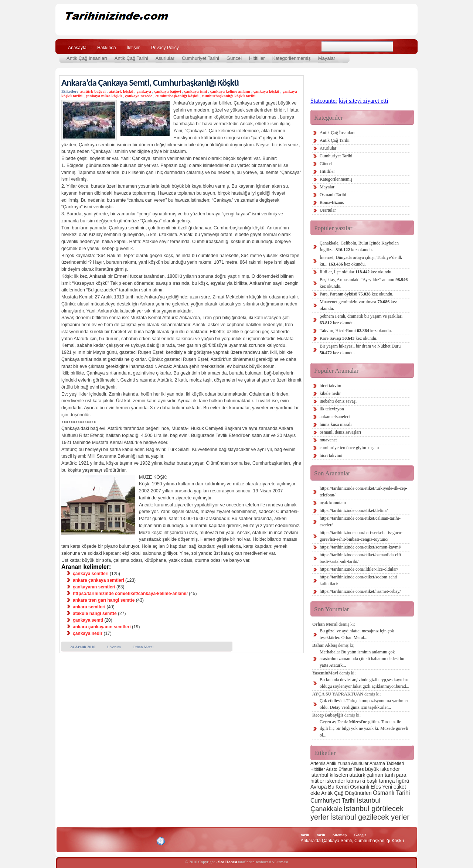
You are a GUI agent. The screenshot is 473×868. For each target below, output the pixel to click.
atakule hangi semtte (95, 614)
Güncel (234, 58)
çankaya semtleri (91, 574)
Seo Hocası (227, 862)
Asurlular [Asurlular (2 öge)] (360, 763)
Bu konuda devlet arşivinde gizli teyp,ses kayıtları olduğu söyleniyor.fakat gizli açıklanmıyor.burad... (365, 683)
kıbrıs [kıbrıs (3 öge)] (353, 781)
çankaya (144, 91)
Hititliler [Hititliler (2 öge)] (318, 769)
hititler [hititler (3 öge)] (317, 781)
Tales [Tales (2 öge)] (359, 769)
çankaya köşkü (266, 91)
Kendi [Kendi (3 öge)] (342, 787)
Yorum (114, 647)
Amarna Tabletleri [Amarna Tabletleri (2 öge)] (387, 763)
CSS (125, 841)
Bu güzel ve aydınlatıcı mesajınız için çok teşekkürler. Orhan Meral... (357, 634)
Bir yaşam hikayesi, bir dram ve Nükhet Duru (360, 349)
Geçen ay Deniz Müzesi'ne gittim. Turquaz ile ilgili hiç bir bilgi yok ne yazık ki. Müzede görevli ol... (364, 728)
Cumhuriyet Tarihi (200, 58)
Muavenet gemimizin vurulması (358, 305)
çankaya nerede (138, 96)
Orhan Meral (143, 647)
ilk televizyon (332, 409)
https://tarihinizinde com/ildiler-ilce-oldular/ (359, 569)
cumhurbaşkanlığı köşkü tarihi (229, 96)
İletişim (134, 48)
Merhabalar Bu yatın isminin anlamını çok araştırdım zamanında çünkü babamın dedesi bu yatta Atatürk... (362, 659)
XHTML (100, 840)
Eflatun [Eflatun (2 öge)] (345, 769)
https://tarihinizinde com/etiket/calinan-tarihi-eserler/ (360, 522)
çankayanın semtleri (94, 587)
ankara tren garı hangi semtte (104, 600)
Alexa (80, 841)
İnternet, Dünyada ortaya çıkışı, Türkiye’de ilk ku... (361, 261)
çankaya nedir (88, 633)
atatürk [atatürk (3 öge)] (358, 775)
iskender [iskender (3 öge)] (335, 781)
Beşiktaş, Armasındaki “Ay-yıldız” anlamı (364, 283)
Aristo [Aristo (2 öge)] (332, 769)
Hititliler (257, 58)
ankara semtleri (89, 607)
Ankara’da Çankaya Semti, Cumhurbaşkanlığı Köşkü (150, 83)
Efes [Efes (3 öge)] (376, 787)
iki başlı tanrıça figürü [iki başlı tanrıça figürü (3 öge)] (385, 781)
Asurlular (165, 58)
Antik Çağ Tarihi (131, 58)
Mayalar (327, 58)
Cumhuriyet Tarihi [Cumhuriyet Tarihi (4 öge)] (333, 801)
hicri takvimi (331, 455)
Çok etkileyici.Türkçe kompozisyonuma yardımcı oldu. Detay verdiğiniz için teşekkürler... (364, 704)
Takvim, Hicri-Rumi (356, 331)
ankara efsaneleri (335, 417)
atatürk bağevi (93, 91)
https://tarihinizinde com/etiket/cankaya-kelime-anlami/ (130, 594)
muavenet (328, 440)
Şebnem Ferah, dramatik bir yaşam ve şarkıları (361, 319)
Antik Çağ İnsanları (87, 58)
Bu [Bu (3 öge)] (331, 787)
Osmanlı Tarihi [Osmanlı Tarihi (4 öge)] (391, 793)
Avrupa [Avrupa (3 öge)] (319, 787)
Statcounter (324, 101)
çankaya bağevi (167, 91)
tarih (305, 835)
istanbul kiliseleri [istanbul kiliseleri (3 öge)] (329, 775)
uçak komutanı (333, 503)
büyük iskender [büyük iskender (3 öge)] (382, 769)
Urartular (328, 210)
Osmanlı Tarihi (333, 195)
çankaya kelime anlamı (230, 91)
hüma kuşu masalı (336, 424)
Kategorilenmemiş (292, 58)
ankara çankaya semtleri (98, 580)
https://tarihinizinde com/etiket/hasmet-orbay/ (360, 591)
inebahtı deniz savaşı (338, 401)
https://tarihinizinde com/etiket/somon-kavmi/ (360, 547)
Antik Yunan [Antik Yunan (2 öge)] (338, 763)
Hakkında (107, 48)
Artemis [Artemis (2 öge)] (318, 763)
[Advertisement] (322, 20)
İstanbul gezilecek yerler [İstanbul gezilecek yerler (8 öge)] (370, 817)
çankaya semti (88, 620)
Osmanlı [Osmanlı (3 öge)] (360, 787)
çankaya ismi (196, 91)
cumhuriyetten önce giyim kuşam (349, 448)
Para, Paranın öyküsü (356, 294)
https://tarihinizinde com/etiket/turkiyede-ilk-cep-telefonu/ (364, 492)
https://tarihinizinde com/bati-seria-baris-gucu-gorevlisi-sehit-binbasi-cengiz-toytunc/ (361, 536)
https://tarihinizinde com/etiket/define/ (354, 510)
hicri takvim (330, 386)
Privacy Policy (165, 48)
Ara (402, 47)
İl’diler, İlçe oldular (356, 272)
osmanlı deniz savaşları (340, 432)
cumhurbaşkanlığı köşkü (177, 96)
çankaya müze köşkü (104, 96)
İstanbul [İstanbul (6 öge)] (368, 800)
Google (360, 835)
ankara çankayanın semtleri (102, 627)
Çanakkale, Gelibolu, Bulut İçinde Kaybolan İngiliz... (359, 246)
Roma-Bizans (332, 202)
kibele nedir (330, 393)
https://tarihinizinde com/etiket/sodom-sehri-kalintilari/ (359, 580)
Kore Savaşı (348, 338)
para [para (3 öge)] (401, 775)
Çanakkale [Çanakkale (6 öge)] (326, 809)
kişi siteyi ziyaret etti (364, 101)
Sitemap (340, 835)
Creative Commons (69, 840)
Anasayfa (77, 48)
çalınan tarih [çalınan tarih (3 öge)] (381, 775)
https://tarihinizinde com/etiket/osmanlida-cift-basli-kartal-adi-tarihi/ (361, 558)
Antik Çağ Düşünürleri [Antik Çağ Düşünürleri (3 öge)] (346, 793)
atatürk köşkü (121, 91)
